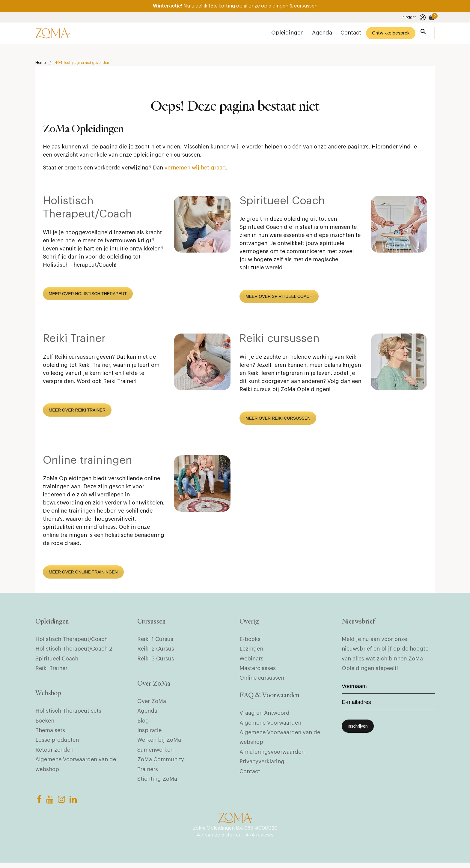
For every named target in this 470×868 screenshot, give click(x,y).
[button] (423, 33)
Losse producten (57, 743)
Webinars (251, 660)
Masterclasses (258, 669)
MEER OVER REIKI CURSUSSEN (278, 419)
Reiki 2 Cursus (156, 650)
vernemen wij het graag (195, 169)
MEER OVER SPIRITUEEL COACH (279, 298)
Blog (143, 724)
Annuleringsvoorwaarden (272, 754)
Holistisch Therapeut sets (68, 714)
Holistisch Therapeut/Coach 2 (74, 650)
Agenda (147, 714)
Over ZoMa (152, 704)
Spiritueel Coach (282, 202)
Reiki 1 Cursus (155, 640)
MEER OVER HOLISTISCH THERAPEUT (88, 295)
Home (40, 63)
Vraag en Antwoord (265, 715)
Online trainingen (88, 461)
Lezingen (251, 650)
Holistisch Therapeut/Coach (71, 640)
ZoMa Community (161, 762)
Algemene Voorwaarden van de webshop (76, 767)
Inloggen (414, 17)
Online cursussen (262, 679)
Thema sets (50, 733)
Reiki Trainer (74, 340)
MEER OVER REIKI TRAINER (77, 411)
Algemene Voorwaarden (270, 725)
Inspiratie (149, 733)
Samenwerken (155, 753)
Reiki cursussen (280, 340)
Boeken (45, 724)
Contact (250, 773)
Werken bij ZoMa (159, 743)
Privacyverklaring (262, 764)
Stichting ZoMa (157, 782)
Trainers (148, 772)
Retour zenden (54, 753)
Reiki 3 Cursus (156, 660)
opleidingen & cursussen (289, 6)
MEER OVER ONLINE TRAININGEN (83, 573)
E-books (250, 640)
